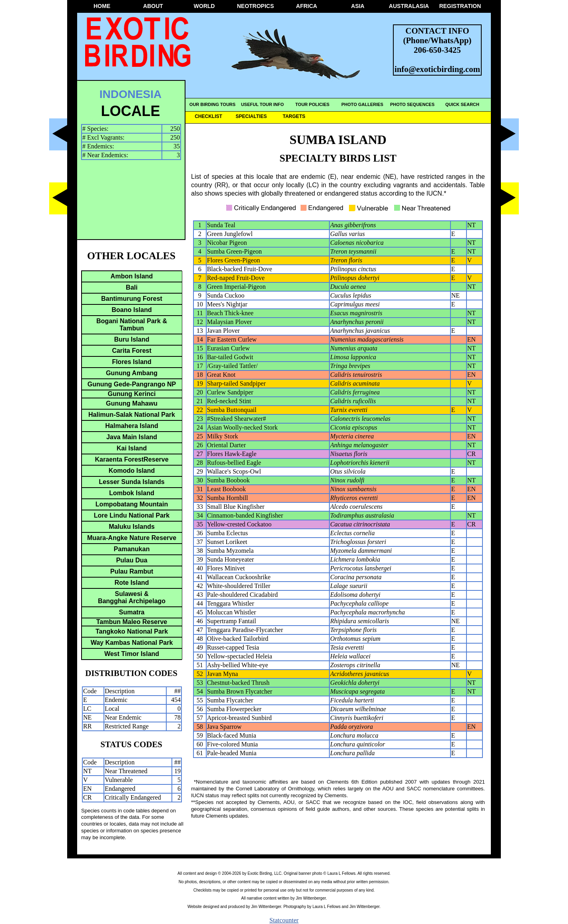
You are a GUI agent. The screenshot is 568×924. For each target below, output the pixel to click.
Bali (132, 287)
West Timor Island (132, 654)
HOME (102, 6)
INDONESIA (131, 94)
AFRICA (307, 6)
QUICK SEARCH (462, 104)
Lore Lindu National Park (132, 515)
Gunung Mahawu (132, 403)
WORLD (204, 6)
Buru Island (132, 339)
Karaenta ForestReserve (132, 459)
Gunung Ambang (132, 373)
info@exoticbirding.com (437, 69)
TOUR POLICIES (312, 104)
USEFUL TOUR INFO (262, 104)
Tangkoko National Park (132, 631)
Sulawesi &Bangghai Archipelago (132, 597)
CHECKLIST (208, 116)
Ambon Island (132, 276)
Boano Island (132, 310)
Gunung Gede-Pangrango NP (132, 384)
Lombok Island (132, 493)
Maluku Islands (132, 527)
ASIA (358, 6)
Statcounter (284, 920)
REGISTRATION (460, 6)
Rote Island (132, 583)
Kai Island (132, 448)
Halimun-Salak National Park (132, 415)
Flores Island (132, 362)
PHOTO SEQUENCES (412, 104)
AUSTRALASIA (409, 6)
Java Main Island (132, 437)
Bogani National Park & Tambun (132, 325)
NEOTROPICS (256, 6)
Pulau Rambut (132, 571)
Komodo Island (132, 471)
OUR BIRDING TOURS (212, 104)
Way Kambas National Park (132, 643)
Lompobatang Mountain (132, 504)
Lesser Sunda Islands (132, 482)
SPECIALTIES (251, 116)
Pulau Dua (132, 560)
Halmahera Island (132, 426)
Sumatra (132, 612)
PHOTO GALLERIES (362, 104)
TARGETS (294, 116)
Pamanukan (132, 549)
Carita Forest (132, 351)
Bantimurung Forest (132, 299)
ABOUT (153, 6)
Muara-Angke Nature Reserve (132, 538)
